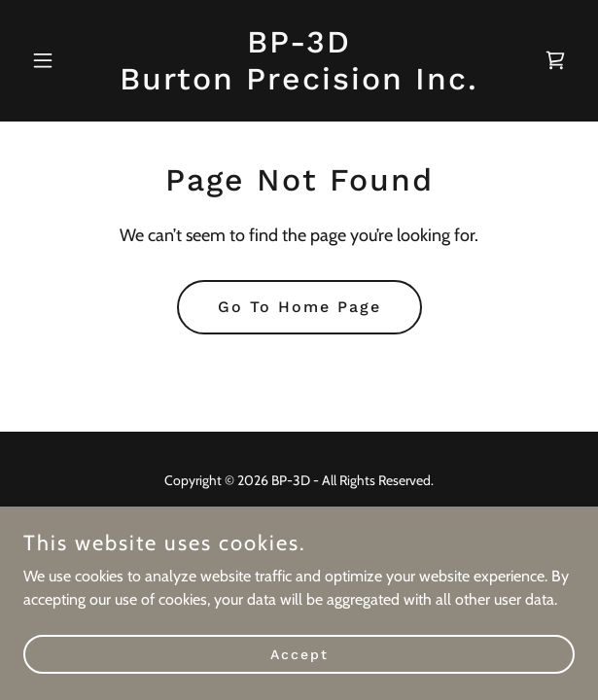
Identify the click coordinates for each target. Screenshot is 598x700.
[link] (299, 84)
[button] (65, 60)
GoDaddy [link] (335, 524)
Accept (299, 681)
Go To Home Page (299, 307)
